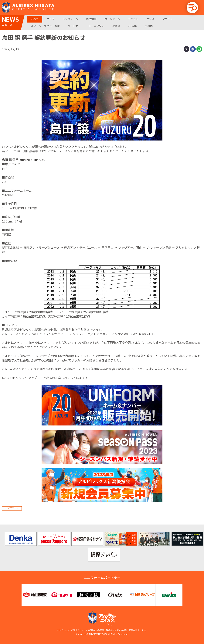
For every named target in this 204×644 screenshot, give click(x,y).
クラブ (50, 19)
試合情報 (91, 19)
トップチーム (70, 19)
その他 (149, 26)
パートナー (74, 26)
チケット (133, 19)
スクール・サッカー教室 (45, 26)
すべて (35, 19)
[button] (192, 8)
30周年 (132, 26)
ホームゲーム (112, 19)
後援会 (116, 26)
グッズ (150, 19)
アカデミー (169, 19)
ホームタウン (96, 26)
